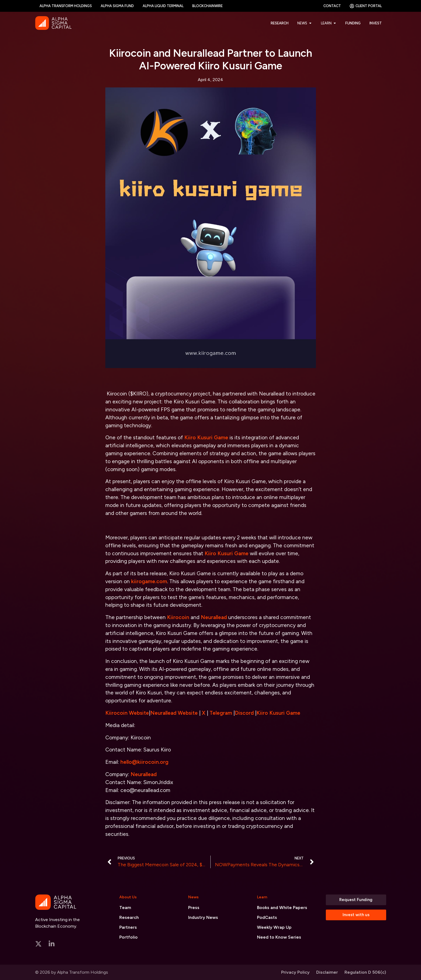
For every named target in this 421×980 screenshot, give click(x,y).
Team (125, 908)
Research (129, 917)
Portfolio (128, 937)
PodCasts (267, 917)
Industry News (203, 917)
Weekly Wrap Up (274, 927)
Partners (128, 927)
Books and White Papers (282, 908)
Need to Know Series (279, 937)
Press (194, 908)
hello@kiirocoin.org (144, 762)
